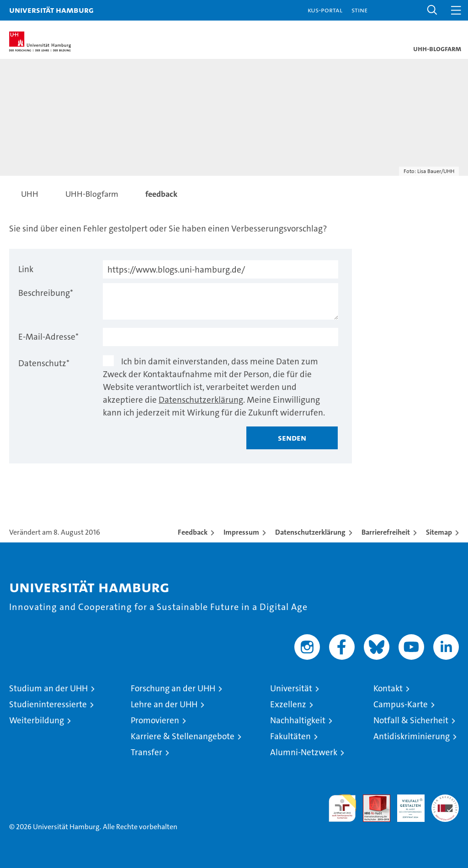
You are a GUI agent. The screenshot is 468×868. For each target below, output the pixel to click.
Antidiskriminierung (412, 736)
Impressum (241, 532)
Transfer (146, 752)
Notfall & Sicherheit (411, 720)
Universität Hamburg (51, 10)
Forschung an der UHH (173, 688)
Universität (291, 688)
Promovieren (155, 720)
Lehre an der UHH (164, 704)
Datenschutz (44, 363)
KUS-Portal (325, 10)
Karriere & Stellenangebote (183, 736)
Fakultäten (290, 736)
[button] (432, 10)
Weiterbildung (37, 720)
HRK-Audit (406, 804)
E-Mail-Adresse (48, 337)
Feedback (193, 532)
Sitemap (439, 532)
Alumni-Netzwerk (304, 752)
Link (26, 269)
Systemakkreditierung (445, 799)
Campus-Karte (401, 704)
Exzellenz (288, 704)
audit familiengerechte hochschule (342, 808)
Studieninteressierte (48, 704)
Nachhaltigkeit (298, 720)
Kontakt (388, 688)
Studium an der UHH (48, 688)
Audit (372, 799)
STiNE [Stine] (359, 10)
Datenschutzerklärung (201, 400)
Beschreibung (46, 293)
